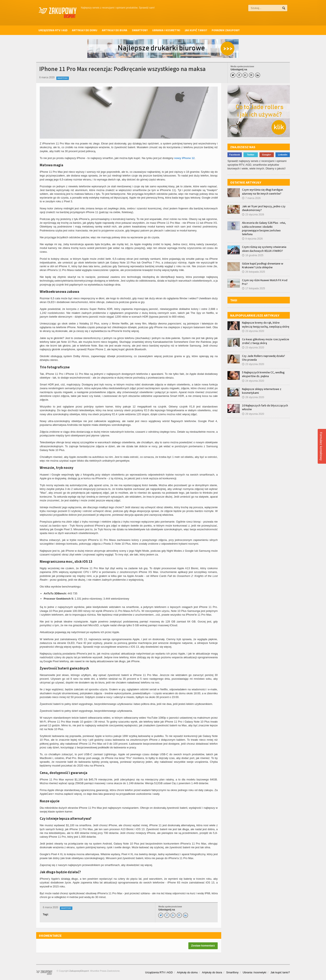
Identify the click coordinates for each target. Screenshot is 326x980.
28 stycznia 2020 (253, 397)
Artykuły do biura (115, 30)
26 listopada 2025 (254, 272)
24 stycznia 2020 (253, 381)
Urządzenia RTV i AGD (53, 30)
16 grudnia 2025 (253, 255)
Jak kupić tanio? (196, 30)
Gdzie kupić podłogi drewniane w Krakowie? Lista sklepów (263, 265)
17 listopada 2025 (254, 288)
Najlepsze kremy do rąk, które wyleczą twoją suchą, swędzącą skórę (266, 324)
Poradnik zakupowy (226, 30)
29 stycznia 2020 (253, 414)
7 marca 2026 (251, 198)
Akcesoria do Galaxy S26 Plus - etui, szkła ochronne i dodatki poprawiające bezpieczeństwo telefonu (264, 228)
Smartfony (140, 30)
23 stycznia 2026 (253, 215)
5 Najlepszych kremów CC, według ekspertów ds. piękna (263, 374)
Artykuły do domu (85, 30)
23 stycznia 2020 (253, 331)
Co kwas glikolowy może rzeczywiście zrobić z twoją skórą (266, 341)
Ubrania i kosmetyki (166, 30)
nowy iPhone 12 (184, 158)
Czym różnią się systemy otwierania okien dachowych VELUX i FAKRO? (264, 249)
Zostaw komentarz (203, 946)
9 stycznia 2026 (252, 239)
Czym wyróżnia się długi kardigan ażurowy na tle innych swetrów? (262, 191)
